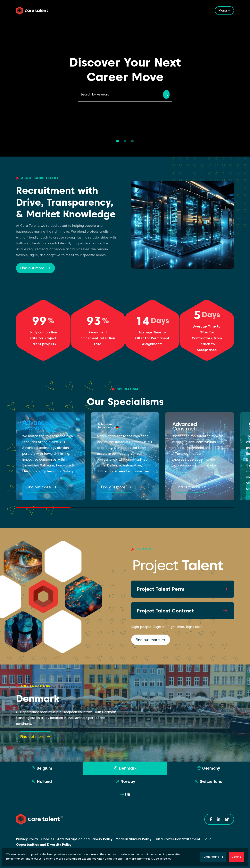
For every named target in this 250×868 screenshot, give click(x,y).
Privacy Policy (27, 839)
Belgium (42, 768)
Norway (125, 782)
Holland (42, 782)
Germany (208, 768)
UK (125, 795)
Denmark (125, 768)
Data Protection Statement (177, 839)
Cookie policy (162, 859)
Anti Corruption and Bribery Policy (85, 839)
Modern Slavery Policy (133, 839)
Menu (223, 10)
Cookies (48, 839)
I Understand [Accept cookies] (211, 857)
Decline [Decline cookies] (236, 857)
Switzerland (208, 782)
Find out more (32, 268)
